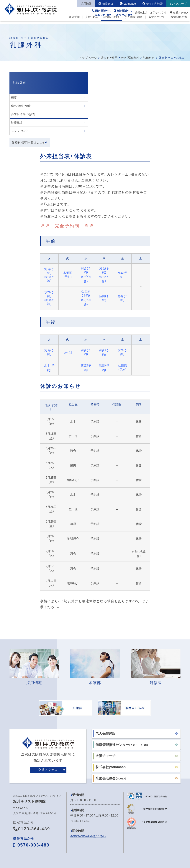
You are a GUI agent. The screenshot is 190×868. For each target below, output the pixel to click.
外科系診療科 (130, 58)
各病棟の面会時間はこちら (88, 757)
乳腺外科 (149, 58)
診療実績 (17, 123)
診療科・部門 (111, 20)
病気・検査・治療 (21, 106)
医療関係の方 (179, 20)
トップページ (88, 58)
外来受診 (74, 20)
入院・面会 (92, 20)
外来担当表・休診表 (23, 114)
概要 (14, 98)
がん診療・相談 (134, 20)
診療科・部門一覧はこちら (29, 143)
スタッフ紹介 (19, 131)
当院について (157, 20)
